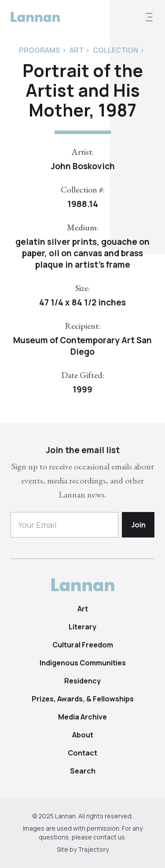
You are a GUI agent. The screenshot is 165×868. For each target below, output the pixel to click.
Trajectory (93, 849)
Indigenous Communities (83, 663)
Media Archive (82, 717)
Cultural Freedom (83, 645)
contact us (109, 837)
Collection (115, 50)
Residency (82, 681)
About (83, 735)
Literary (82, 627)
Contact (82, 753)
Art (83, 609)
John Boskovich (83, 166)
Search (83, 771)
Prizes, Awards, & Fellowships (83, 699)
